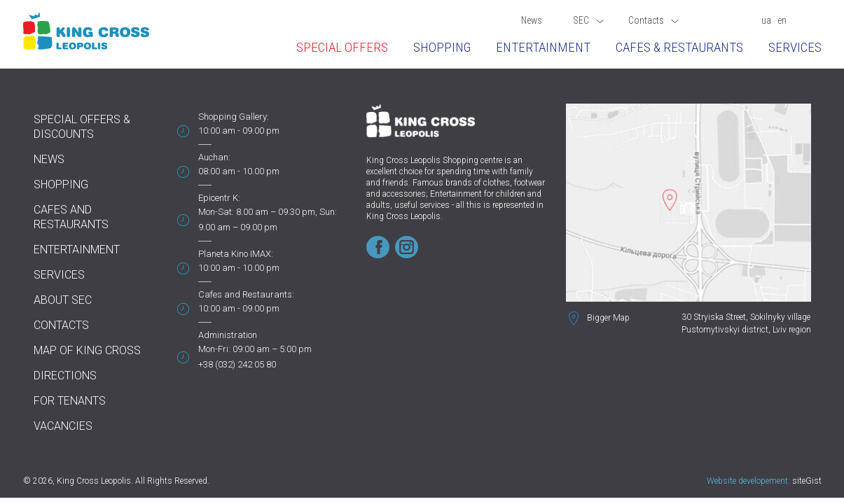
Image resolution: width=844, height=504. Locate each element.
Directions (65, 376)
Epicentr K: (219, 198)
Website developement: (748, 481)
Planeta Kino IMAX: (236, 254)
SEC (588, 20)
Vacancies (63, 426)
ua (766, 20)
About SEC (63, 300)
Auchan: (214, 157)
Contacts (653, 20)
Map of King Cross (87, 350)
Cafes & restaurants (679, 47)
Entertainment (543, 47)
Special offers (342, 47)
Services (795, 47)
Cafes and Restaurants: (246, 294)
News (532, 20)
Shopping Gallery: (234, 117)
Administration (228, 335)
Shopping (442, 47)
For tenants (70, 401)
